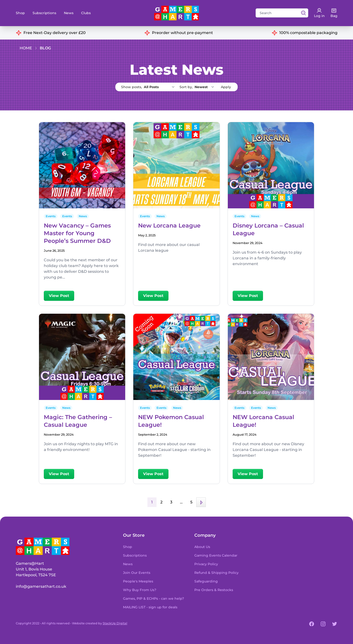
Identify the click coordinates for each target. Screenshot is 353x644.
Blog (45, 48)
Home (26, 48)
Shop (20, 13)
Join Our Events (137, 573)
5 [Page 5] (191, 502)
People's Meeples (138, 581)
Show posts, (149, 87)
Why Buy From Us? (140, 590)
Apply (226, 87)
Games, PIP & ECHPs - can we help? (154, 598)
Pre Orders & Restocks (214, 590)
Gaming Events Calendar (216, 555)
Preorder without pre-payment (182, 33)
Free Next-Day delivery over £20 (55, 33)
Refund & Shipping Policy (216, 573)
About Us (202, 547)
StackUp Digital (115, 623)
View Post (59, 296)
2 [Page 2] (161, 502)
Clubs (86, 13)
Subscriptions (44, 13)
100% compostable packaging (308, 33)
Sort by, (198, 87)
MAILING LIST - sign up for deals (150, 607)
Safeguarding (206, 581)
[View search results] (302, 13)
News (69, 13)
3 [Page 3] (171, 502)
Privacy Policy (206, 564)
